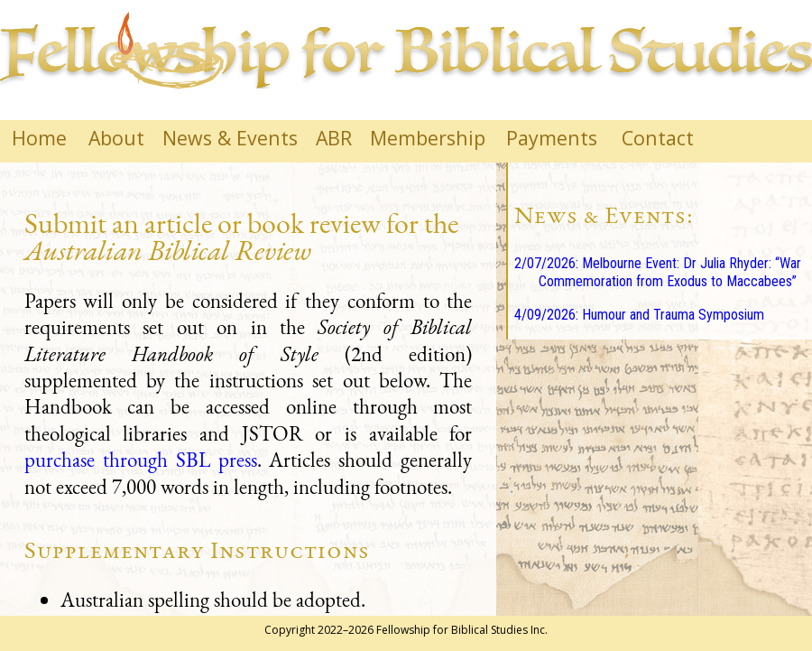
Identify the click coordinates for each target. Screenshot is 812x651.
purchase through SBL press (141, 460)
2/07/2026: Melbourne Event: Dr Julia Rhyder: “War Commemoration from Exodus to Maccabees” (658, 273)
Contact (658, 138)
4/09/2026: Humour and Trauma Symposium (639, 315)
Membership (428, 138)
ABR (334, 138)
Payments (552, 138)
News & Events (230, 138)
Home (39, 138)
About (116, 138)
